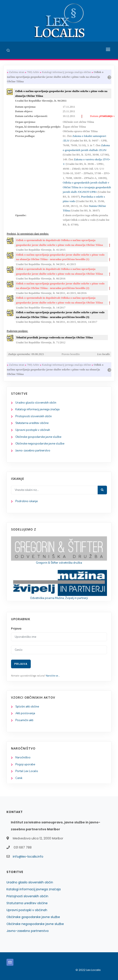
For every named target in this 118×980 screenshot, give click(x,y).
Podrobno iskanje (27, 501)
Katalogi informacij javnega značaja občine (67, 72)
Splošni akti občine (27, 707)
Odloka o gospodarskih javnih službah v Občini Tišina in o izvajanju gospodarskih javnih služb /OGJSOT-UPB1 (87, 187)
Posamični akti (24, 720)
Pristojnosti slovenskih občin (34, 416)
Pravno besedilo (71, 354)
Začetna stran (17, 72)
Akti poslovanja (25, 713)
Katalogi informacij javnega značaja (37, 409)
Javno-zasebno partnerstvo (33, 451)
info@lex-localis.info (28, 857)
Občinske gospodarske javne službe (38, 437)
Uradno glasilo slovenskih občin (36, 403)
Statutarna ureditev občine (32, 423)
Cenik (19, 778)
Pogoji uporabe (25, 764)
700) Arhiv (33, 72)
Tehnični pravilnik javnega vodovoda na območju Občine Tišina (54, 337)
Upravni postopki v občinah (33, 430)
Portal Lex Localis (27, 771)
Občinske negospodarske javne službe (40, 444)
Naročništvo (23, 758)
